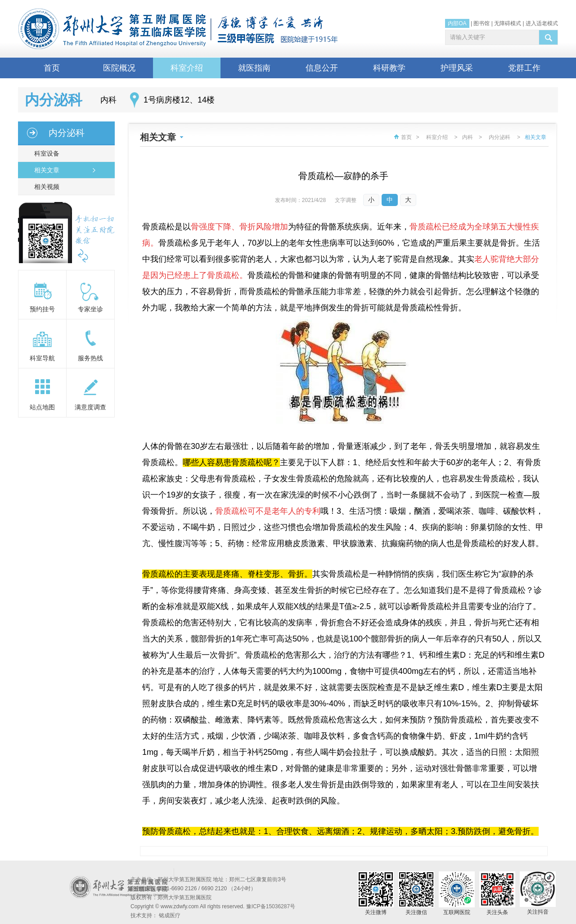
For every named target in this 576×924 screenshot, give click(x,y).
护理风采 (457, 68)
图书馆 (481, 23)
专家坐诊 (90, 309)
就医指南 (254, 68)
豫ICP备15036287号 (271, 906)
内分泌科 (67, 133)
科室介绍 (187, 68)
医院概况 (119, 68)
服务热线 (90, 358)
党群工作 (524, 68)
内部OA (457, 23)
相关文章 (45, 170)
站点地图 (42, 407)
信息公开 (322, 68)
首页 (52, 68)
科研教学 (389, 68)
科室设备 (45, 153)
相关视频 (45, 187)
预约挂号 (42, 309)
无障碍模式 (508, 23)
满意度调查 (90, 407)
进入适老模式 (542, 23)
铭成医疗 (170, 915)
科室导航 (42, 358)
